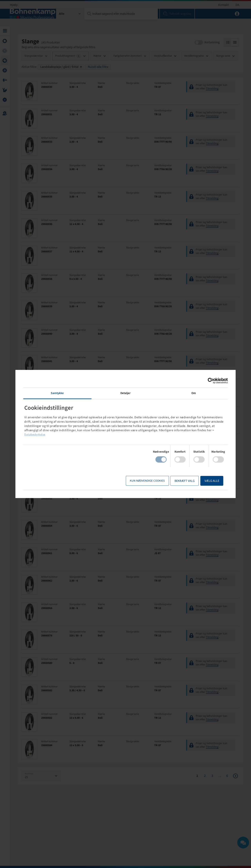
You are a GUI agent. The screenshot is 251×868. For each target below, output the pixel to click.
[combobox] (70, 19)
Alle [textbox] (62, 19)
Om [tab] (188, 393)
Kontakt (223, 5)
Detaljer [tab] (126, 393)
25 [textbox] (26, 779)
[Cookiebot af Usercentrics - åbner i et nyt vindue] (201, 381)
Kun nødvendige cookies (138, 481)
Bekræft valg (176, 481)
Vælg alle (203, 481)
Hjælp (14, 5)
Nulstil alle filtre (98, 69)
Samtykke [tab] (63, 393)
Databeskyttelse (120, 435)
